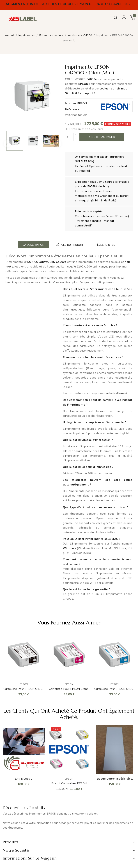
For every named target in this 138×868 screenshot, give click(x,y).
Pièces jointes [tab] (105, 245)
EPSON (82, 103)
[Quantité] (69, 137)
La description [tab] (34, 245)
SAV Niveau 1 (24, 779)
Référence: (73, 109)
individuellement (117, 393)
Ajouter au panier (102, 137)
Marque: (71, 103)
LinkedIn (3, 835)
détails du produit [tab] (70, 245)
